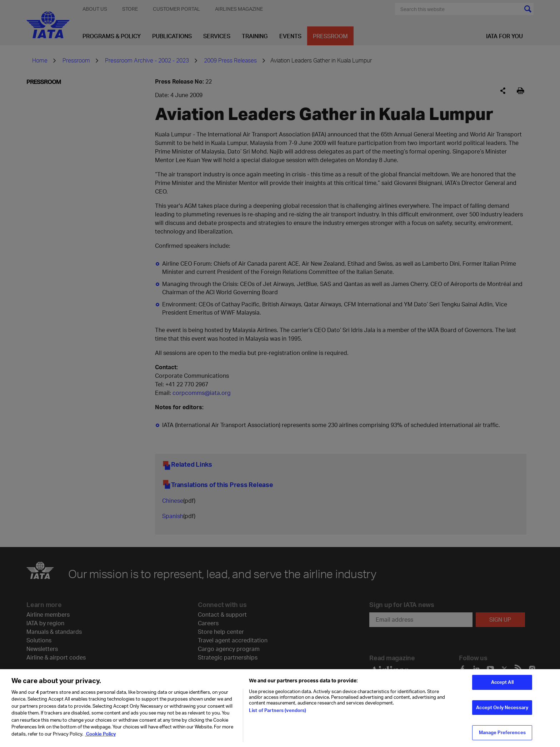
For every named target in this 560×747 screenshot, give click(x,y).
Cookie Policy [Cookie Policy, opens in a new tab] (100, 736)
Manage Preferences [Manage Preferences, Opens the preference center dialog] (502, 735)
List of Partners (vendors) (277, 712)
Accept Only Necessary (502, 710)
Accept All (502, 684)
